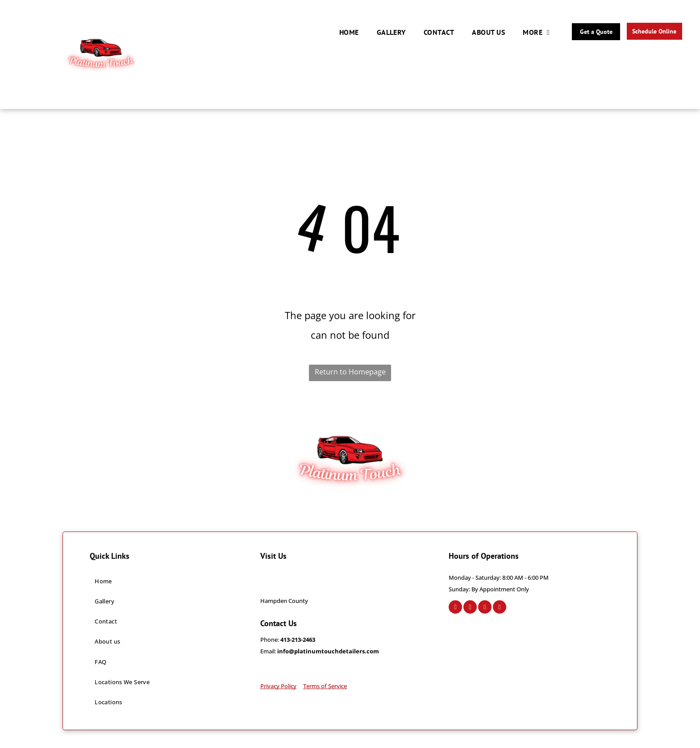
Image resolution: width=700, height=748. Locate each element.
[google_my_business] (485, 608)
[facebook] (455, 608)
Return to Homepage (350, 372)
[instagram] (470, 608)
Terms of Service (325, 686)
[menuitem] (349, 32)
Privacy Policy (278, 686)
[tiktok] (500, 608)
